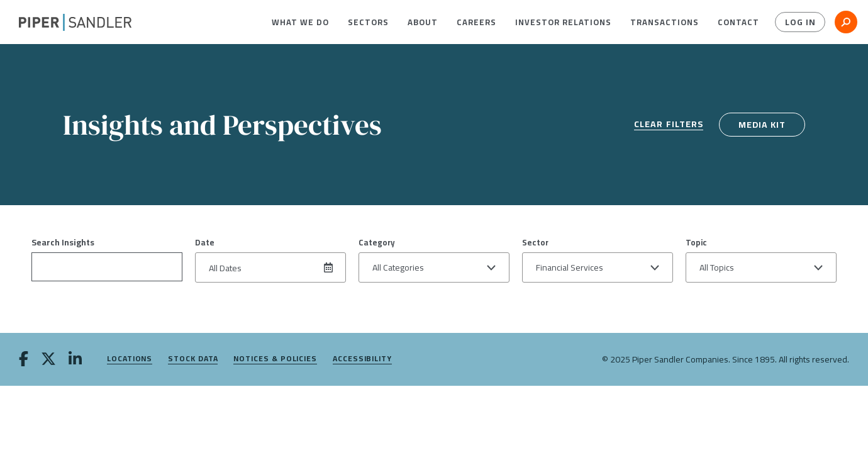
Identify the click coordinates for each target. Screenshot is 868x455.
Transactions (665, 22)
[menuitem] (300, 22)
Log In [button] (800, 22)
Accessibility (362, 359)
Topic (696, 242)
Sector (535, 242)
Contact (738, 22)
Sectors (368, 22)
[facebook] (24, 360)
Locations (130, 359)
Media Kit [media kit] (762, 125)
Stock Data (193, 359)
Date (205, 242)
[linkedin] (75, 360)
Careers (476, 22)
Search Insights (63, 242)
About (423, 22)
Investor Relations (563, 22)
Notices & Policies (275, 359)
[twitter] (48, 360)
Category (377, 242)
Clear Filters (669, 125)
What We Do (300, 22)
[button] (300, 22)
